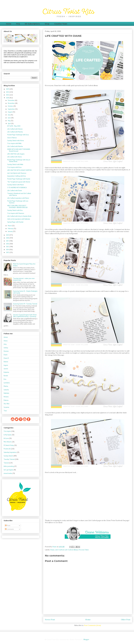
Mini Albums (8, 442)
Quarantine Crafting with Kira (17, 176)
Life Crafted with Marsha (15, 132)
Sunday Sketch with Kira (15, 210)
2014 (8, 250)
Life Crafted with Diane (15, 191)
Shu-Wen (7, 404)
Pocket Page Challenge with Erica (18, 135)
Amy (5, 344)
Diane (52, 550)
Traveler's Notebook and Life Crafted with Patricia (19, 194)
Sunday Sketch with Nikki (15, 164)
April (9, 124)
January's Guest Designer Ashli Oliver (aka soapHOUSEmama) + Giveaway (25, 316)
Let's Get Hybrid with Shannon (17, 173)
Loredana (7, 383)
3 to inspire (7, 431)
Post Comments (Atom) (92, 625)
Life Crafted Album (71, 550)
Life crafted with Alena (14, 157)
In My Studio (8, 435)
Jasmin (6, 369)
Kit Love (6, 438)
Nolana (6, 397)
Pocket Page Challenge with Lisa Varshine (18, 202)
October (11, 106)
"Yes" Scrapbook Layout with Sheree (19, 182)
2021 (8, 95)
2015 (8, 247)
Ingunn (6, 365)
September (11, 109)
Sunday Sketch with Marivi (16, 185)
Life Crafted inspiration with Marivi (18, 198)
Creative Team (61, 24)
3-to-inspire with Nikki (14, 143)
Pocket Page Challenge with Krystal (19, 179)
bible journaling (9, 466)
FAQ (18, 24)
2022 (8, 92)
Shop (47, 24)
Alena (6, 341)
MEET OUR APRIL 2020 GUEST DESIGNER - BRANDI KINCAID (17, 207)
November (11, 103)
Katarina (6, 372)
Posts (8, 526)
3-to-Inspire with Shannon (16, 213)
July (9, 115)
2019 (8, 235)
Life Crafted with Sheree (15, 129)
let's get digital (8, 470)
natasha (6, 390)
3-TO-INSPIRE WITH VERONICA (17, 188)
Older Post (126, 620)
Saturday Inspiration (10, 452)
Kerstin (6, 376)
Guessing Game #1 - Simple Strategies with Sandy (25, 292)
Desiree (6, 351)
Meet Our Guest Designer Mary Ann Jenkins (24, 265)
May (9, 121)
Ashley (6, 348)
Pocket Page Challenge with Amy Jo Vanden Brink (19, 161)
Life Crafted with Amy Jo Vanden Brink (19, 216)
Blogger (86, 639)
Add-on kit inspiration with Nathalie (19, 219)
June (9, 118)
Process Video (84, 550)
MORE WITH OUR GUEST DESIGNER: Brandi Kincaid (19, 150)
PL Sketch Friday (9, 445)
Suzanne (6, 407)
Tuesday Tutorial (9, 459)
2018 (8, 238)
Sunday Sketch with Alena (16, 141)
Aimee (6, 337)
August (10, 112)
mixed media (8, 473)
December (11, 100)
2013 (8, 252)
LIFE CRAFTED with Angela (16, 154)
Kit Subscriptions (32, 24)
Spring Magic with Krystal (15, 222)
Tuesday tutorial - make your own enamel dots (24, 279)
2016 (8, 244)
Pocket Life (7, 449)
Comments (9, 529)
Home (9, 24)
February (11, 229)
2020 (8, 98)
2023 (8, 89)
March (10, 226)
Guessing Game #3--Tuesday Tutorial (25, 304)
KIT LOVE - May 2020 (14, 126)
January (10, 231)
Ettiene (6, 362)
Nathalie (6, 393)
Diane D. (6, 358)
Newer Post (50, 620)
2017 (8, 241)
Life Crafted (59, 550)
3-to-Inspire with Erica (14, 167)
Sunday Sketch (8, 456)
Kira (5, 379)
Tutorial (6, 463)
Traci (5, 411)
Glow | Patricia (12, 138)
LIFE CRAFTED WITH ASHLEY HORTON (19, 170)
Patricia (6, 400)
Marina (6, 386)
